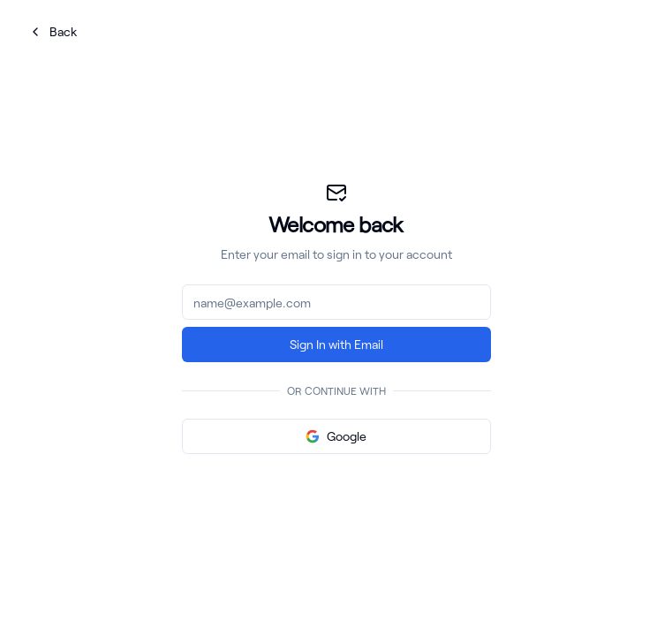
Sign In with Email (336, 344)
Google (336, 436)
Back (53, 31)
